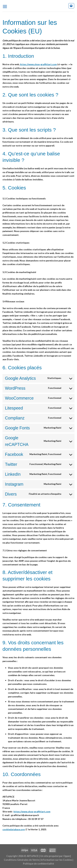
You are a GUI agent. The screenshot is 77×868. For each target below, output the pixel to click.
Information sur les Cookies (56, 860)
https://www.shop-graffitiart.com (38, 64)
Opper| (67, 856)
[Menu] (6, 6)
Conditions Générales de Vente (21, 860)
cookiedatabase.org (14, 829)
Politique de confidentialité (38, 864)
